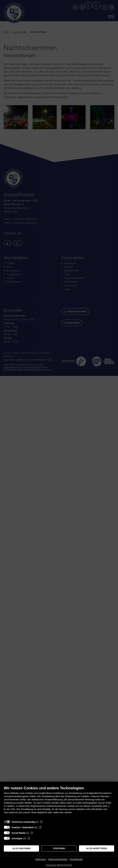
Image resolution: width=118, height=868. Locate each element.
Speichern (59, 848)
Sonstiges (17, 838)
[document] (59, 802)
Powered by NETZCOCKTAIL (59, 865)
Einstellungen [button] (76, 859)
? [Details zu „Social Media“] (32, 833)
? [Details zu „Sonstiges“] (29, 838)
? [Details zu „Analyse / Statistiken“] (40, 827)
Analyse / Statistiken (23, 827)
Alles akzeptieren (96, 848)
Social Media (19, 833)
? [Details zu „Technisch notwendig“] (41, 822)
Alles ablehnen (21, 848)
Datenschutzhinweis (58, 859)
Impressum (40, 859)
